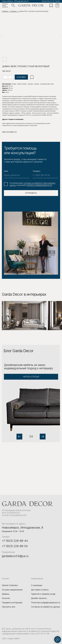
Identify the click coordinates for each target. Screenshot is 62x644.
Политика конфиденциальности (46, 603)
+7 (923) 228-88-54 (15, 546)
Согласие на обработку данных (46, 607)
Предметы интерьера (12, 603)
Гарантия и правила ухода (43, 594)
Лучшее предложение (12, 590)
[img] (31, 5)
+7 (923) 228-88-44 (15, 541)
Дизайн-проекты (39, 598)
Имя (6, 171)
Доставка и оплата (40, 590)
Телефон (36, 171)
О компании (37, 585)
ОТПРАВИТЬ (31, 193)
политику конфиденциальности (39, 185)
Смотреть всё (9, 607)
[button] (31, 394)
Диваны (6, 594)
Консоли (6, 598)
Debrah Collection (10, 585)
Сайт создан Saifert (11, 638)
